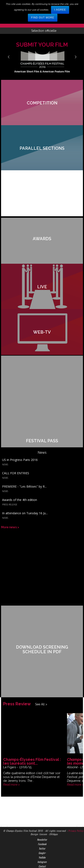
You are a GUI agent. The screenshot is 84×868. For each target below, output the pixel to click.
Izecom (43, 815)
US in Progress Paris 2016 (20, 446)
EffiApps (54, 815)
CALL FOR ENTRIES (16, 459)
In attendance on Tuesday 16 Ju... (25, 498)
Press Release (10, 490)
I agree (60, 10)
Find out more (43, 18)
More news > (10, 511)
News (5, 451)
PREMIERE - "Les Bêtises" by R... (24, 472)
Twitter (42, 829)
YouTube (42, 838)
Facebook (42, 825)
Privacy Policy (76, 812)
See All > (41, 685)
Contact (42, 847)
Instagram (42, 843)
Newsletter (42, 821)
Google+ (42, 834)
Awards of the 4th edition (20, 485)
